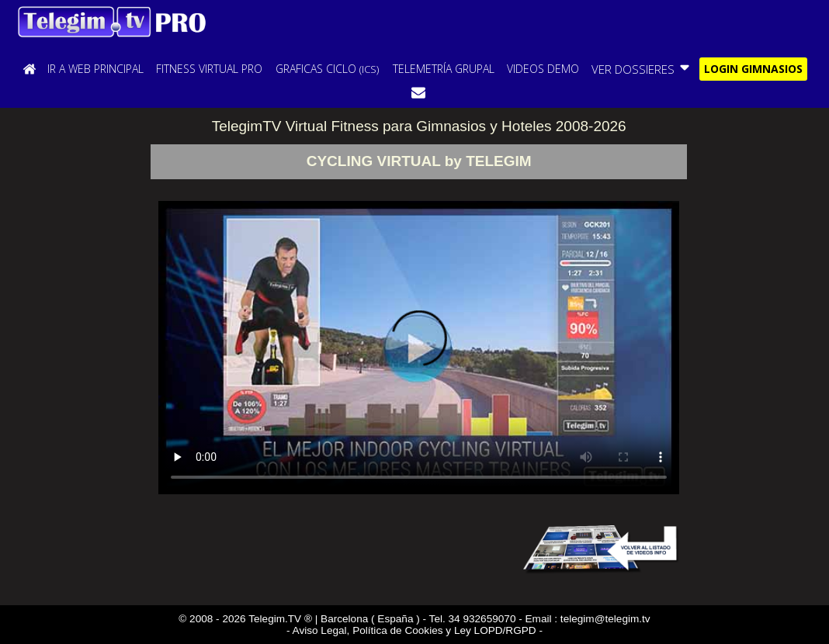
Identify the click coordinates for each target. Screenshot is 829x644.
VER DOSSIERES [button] (642, 68)
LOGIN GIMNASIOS (753, 69)
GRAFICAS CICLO (327, 69)
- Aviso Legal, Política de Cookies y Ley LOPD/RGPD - (414, 630)
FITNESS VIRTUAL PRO (209, 69)
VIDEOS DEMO (543, 69)
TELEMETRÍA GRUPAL (444, 69)
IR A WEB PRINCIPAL (95, 69)
